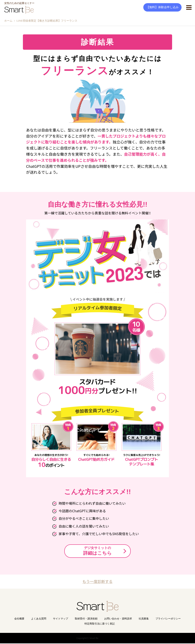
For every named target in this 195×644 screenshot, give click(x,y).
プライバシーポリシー (168, 619)
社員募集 (144, 619)
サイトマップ (61, 619)
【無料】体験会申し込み (162, 7)
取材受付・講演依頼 (86, 619)
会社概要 (19, 619)
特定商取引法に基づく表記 (100, 624)
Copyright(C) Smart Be (87, 639)
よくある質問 (39, 619)
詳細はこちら (97, 551)
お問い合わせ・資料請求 (118, 619)
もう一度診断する (97, 581)
